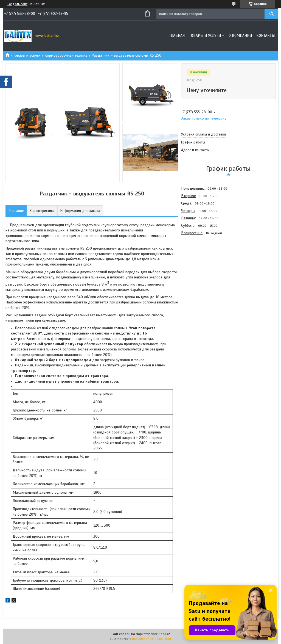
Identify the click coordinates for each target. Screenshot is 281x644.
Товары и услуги (205, 36)
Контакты (265, 36)
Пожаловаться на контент (152, 639)
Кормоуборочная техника (66, 55)
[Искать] (271, 14)
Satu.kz (164, 634)
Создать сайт (17, 4)
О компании (240, 36)
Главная (177, 36)
